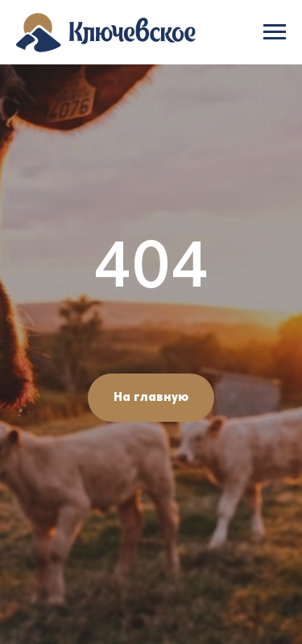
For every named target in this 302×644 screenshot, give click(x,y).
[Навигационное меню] (275, 32)
